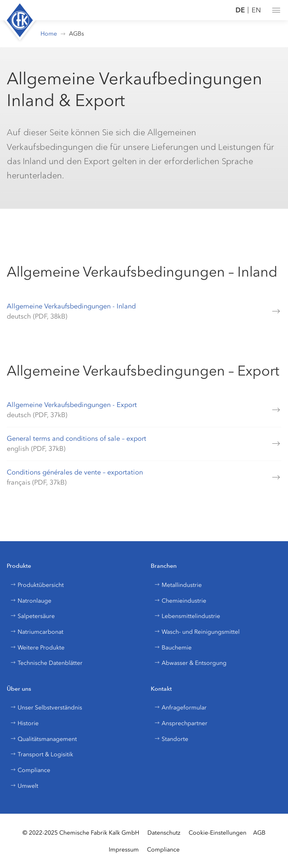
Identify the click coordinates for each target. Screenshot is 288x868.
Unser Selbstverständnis (46, 707)
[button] (276, 10)
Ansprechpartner (181, 723)
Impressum (124, 849)
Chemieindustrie (180, 601)
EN (256, 10)
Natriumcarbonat (37, 632)
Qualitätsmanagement (43, 739)
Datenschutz (164, 833)
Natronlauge (31, 601)
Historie (24, 723)
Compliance (30, 770)
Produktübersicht (37, 585)
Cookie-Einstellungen (217, 833)
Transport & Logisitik (42, 754)
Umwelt (24, 786)
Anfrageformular (180, 707)
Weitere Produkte (37, 647)
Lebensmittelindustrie (187, 616)
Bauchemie (173, 647)
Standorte (171, 739)
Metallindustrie (178, 585)
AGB (259, 833)
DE (240, 10)
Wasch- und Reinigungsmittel (197, 632)
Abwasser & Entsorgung (190, 663)
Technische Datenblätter (46, 663)
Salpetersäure (32, 616)
